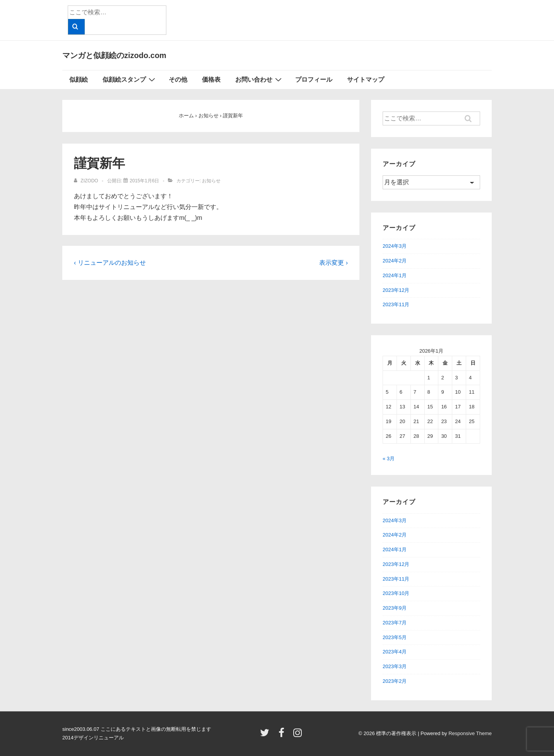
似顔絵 (79, 80)
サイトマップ (366, 80)
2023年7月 (395, 623)
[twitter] (266, 735)
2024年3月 (395, 246)
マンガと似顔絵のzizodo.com (114, 55)
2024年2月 (395, 261)
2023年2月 (395, 681)
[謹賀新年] (144, 181)
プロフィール (314, 80)
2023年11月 (396, 304)
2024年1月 (395, 275)
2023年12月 (396, 290)
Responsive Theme (470, 733)
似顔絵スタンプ (130, 79)
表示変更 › (333, 263)
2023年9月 (395, 608)
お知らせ (211, 181)
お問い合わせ (259, 79)
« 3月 (389, 459)
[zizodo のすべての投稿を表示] (87, 181)
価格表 (211, 80)
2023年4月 (395, 652)
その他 (178, 80)
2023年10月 (396, 593)
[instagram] (298, 735)
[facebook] (283, 735)
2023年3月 (395, 666)
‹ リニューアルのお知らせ (110, 263)
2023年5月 (395, 637)
